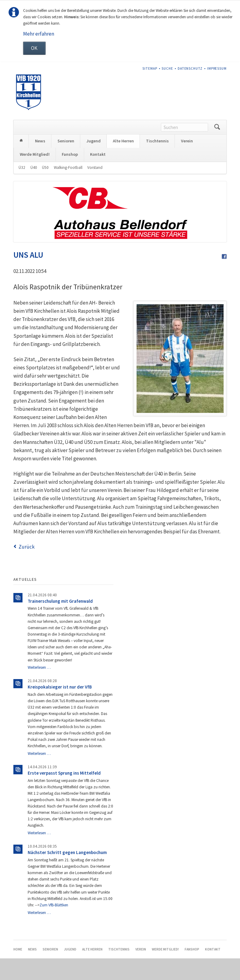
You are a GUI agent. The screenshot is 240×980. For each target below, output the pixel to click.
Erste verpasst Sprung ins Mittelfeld (64, 795)
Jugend (94, 162)
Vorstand (95, 189)
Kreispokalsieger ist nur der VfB (60, 708)
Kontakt (98, 176)
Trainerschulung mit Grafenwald (60, 623)
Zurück (27, 568)
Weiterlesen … (39, 689)
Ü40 (34, 189)
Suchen (217, 149)
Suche (167, 68)
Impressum (217, 68)
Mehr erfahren (39, 34)
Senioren (66, 162)
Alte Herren (123, 162)
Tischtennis (157, 162)
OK (34, 48)
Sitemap (150, 68)
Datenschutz (190, 68)
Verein (187, 162)
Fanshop (70, 176)
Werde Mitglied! (35, 176)
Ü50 (45, 189)
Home (21, 162)
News (40, 162)
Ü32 (22, 189)
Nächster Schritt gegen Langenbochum (67, 874)
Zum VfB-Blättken (54, 927)
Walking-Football (68, 189)
